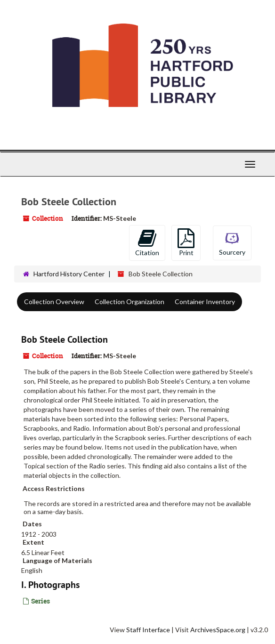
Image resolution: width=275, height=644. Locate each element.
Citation (147, 242)
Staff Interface (148, 630)
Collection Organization (129, 302)
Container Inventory (205, 302)
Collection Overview (54, 302)
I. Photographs (50, 585)
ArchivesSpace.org (218, 630)
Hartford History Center (69, 274)
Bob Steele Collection (65, 339)
